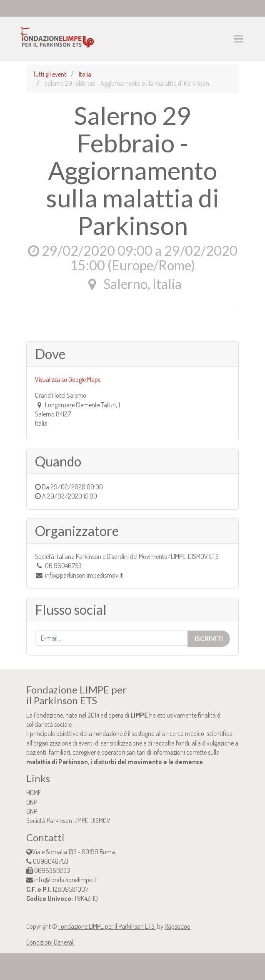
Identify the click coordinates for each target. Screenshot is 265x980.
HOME (34, 793)
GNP (32, 811)
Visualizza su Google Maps (68, 379)
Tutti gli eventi (50, 74)
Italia (85, 74)
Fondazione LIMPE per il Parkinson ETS (107, 926)
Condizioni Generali (50, 942)
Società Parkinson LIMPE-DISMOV (68, 820)
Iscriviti (209, 638)
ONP (32, 802)
